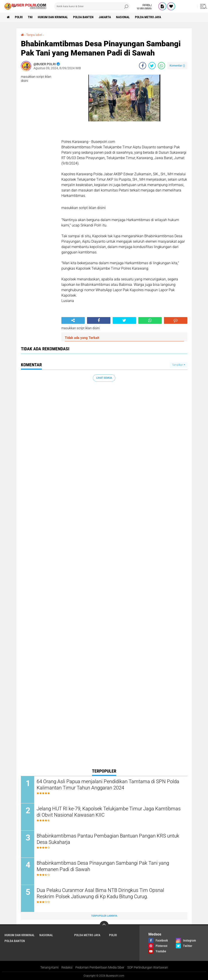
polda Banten (83, 17)
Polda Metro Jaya (148, 17)
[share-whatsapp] (161, 66)
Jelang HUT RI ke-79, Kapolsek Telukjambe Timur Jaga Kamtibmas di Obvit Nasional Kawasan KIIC (109, 812)
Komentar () (177, 66)
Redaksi (67, 967)
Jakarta (105, 17)
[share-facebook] (143, 66)
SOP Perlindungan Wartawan (148, 967)
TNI (30, 17)
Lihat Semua (104, 378)
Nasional (123, 17)
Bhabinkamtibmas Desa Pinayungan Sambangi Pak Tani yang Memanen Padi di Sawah (103, 866)
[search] (92, 6)
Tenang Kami (49, 967)
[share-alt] (73, 320)
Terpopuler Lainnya (104, 916)
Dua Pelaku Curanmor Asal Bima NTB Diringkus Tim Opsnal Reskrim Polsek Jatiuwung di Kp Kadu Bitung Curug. (100, 893)
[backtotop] (104, 925)
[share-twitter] (152, 66)
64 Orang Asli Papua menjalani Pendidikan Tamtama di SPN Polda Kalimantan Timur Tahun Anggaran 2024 (108, 785)
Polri (19, 17)
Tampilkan (179, 365)
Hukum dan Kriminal (53, 17)
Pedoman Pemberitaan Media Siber (100, 967)
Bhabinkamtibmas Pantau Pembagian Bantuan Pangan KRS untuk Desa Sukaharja (108, 839)
